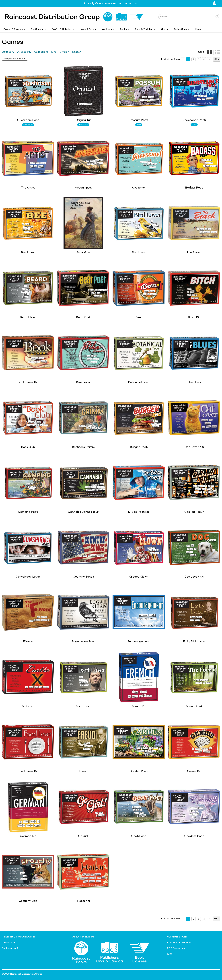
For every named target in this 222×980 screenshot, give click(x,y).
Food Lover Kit (28, 771)
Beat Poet (83, 317)
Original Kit (83, 120)
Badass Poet (194, 188)
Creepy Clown (139, 577)
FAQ (170, 954)
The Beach (194, 253)
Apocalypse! (83, 188)
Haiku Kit (83, 901)
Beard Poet (28, 317)
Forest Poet (194, 706)
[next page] (209, 59)
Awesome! (139, 188)
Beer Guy (83, 253)
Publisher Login (10, 948)
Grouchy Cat (28, 901)
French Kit (139, 706)
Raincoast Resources (179, 943)
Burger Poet (139, 447)
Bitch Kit (194, 317)
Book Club (28, 447)
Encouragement (139, 642)
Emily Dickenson (194, 642)
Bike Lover (83, 382)
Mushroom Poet (28, 120)
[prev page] (183, 59)
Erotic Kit (28, 706)
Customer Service (177, 937)
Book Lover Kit (28, 382)
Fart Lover (83, 706)
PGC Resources (176, 948)
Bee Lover (28, 253)
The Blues (194, 382)
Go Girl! (83, 836)
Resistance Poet (194, 120)
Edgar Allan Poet (83, 642)
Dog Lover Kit (194, 577)
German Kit (28, 836)
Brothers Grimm (83, 447)
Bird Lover (139, 253)
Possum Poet (139, 120)
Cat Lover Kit (194, 447)
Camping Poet (28, 512)
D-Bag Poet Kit (139, 512)
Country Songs (83, 577)
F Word (28, 642)
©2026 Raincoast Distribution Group (22, 974)
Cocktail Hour (194, 512)
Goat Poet (139, 836)
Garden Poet (139, 771)
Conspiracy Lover (28, 577)
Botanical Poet (139, 382)
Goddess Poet (194, 836)
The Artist (28, 188)
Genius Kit (194, 771)
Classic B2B (8, 943)
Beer (139, 317)
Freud (83, 771)
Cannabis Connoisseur (83, 512)
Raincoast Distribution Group (19, 937)
